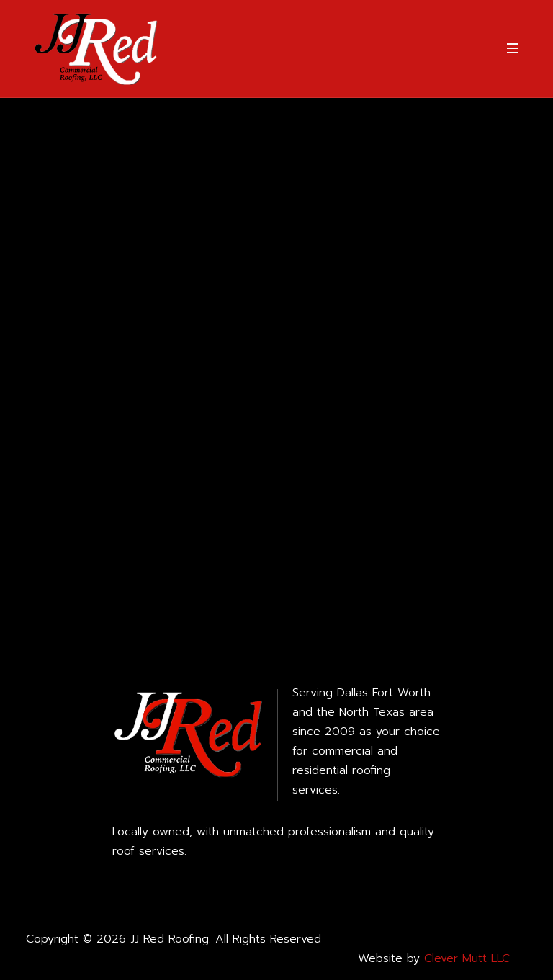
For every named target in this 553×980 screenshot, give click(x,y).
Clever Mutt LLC (467, 958)
